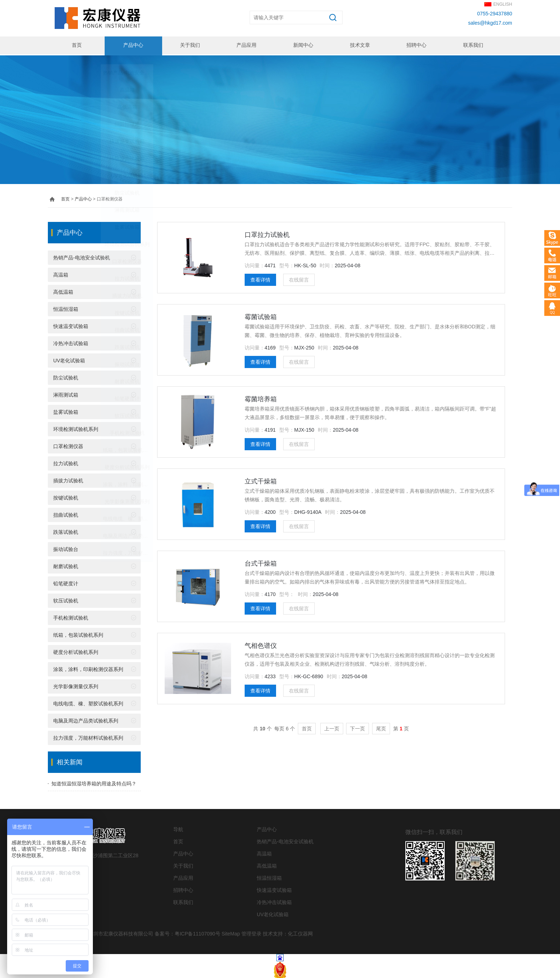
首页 (76, 45)
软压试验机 (66, 600)
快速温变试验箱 (71, 325)
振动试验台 (66, 548)
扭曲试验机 (66, 514)
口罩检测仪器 (68, 445)
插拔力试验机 (68, 480)
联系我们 (472, 45)
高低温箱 (63, 291)
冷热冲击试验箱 (71, 342)
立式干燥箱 (261, 480)
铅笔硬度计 (66, 582)
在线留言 (299, 279)
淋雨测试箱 (66, 394)
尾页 (381, 728)
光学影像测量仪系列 (76, 685)
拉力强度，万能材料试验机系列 (88, 737)
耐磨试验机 (66, 565)
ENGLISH (503, 4)
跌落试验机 (66, 531)
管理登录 (251, 933)
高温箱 (61, 274)
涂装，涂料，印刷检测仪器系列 (88, 668)
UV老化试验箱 (69, 359)
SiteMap (231, 933)
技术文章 (359, 45)
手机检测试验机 (71, 617)
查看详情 (260, 279)
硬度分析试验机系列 (76, 651)
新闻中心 (303, 45)
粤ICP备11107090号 (197, 933)
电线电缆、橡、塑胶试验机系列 (88, 703)
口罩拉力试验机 (267, 234)
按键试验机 (66, 497)
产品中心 (133, 45)
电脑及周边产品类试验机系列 (86, 720)
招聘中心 (416, 45)
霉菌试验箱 (261, 316)
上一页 (332, 728)
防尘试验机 (66, 377)
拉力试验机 (66, 462)
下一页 (357, 728)
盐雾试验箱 (66, 411)
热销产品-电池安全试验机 (82, 257)
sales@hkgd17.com (490, 23)
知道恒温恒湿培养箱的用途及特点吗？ (94, 783)
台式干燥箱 (261, 562)
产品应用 (246, 45)
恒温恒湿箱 (66, 308)
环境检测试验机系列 (76, 428)
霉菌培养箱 (261, 398)
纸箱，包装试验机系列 (78, 634)
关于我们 (189, 45)
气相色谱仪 (261, 645)
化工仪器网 (300, 933)
